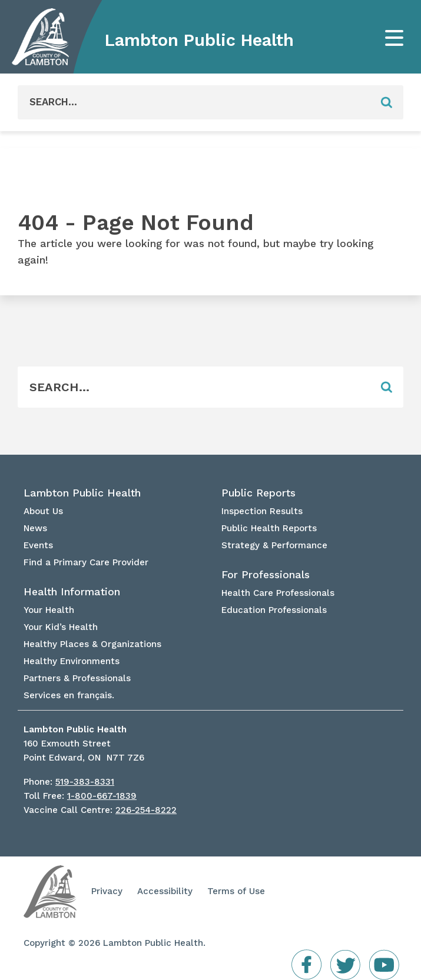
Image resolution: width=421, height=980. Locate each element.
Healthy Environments (72, 661)
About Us (43, 511)
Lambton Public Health (199, 40)
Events (38, 545)
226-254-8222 (146, 810)
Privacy (107, 891)
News (35, 528)
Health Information (72, 592)
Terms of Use (236, 891)
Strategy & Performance (274, 545)
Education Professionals (274, 610)
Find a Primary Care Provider (86, 562)
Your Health (49, 610)
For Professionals (266, 575)
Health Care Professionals (278, 593)
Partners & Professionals (77, 678)
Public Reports (258, 493)
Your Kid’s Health (61, 627)
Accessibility (165, 891)
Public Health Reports (269, 528)
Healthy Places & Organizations (92, 644)
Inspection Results (262, 511)
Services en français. (69, 695)
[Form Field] (194, 102)
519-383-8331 (85, 782)
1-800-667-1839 (102, 796)
